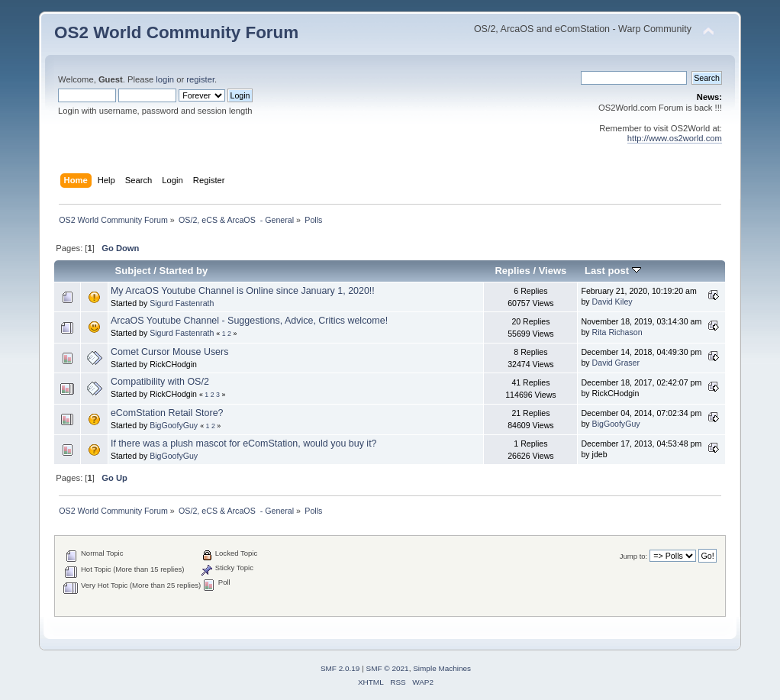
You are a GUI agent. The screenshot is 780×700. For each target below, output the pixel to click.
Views (553, 271)
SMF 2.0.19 (340, 668)
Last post (613, 271)
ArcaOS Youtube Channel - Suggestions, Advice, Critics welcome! (249, 321)
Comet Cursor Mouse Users (170, 352)
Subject (133, 271)
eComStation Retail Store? (167, 413)
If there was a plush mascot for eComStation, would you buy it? (244, 444)
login (165, 79)
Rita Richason (617, 332)
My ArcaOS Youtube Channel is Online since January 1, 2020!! (243, 291)
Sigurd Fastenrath (182, 303)
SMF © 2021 (388, 668)
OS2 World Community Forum (176, 32)
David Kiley (612, 302)
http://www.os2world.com (675, 138)
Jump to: (634, 556)
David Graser (616, 363)
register (200, 79)
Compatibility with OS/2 (160, 382)
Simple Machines (442, 668)
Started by (184, 271)
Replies (512, 271)
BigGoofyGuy (174, 425)
